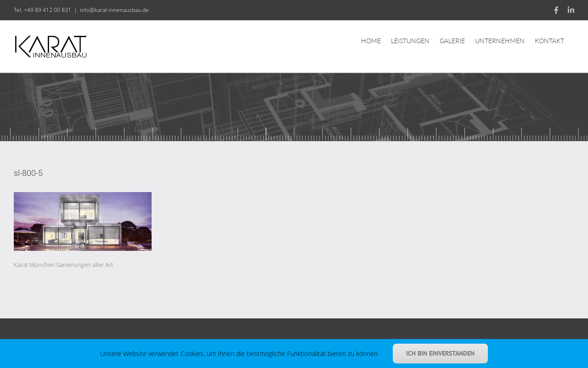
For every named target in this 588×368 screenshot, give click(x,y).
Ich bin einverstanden (440, 353)
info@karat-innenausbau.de (114, 10)
